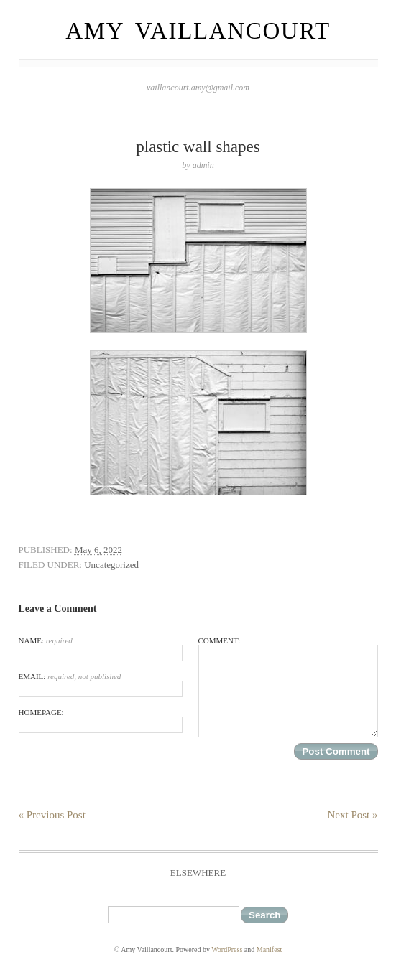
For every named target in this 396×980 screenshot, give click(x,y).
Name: (101, 649)
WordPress (227, 949)
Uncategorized (111, 565)
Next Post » (352, 815)
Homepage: (101, 720)
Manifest (270, 949)
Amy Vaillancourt (198, 31)
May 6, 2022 (98, 550)
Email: (101, 685)
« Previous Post (52, 815)
